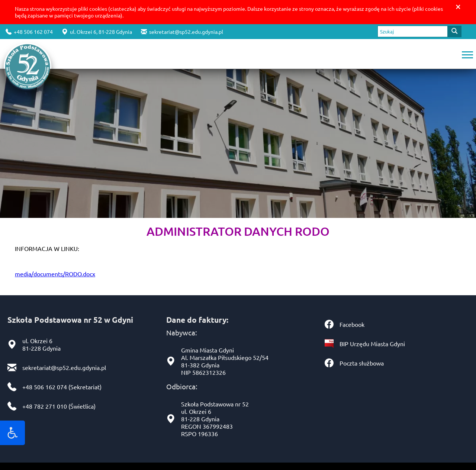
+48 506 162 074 (29, 32)
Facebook (352, 324)
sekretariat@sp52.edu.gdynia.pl (182, 32)
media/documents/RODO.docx (55, 274)
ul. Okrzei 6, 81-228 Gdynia (97, 32)
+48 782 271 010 (45, 406)
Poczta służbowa (362, 363)
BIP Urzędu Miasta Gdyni (372, 344)
